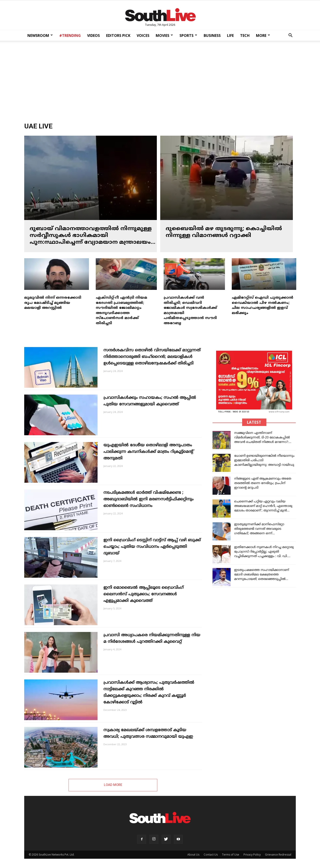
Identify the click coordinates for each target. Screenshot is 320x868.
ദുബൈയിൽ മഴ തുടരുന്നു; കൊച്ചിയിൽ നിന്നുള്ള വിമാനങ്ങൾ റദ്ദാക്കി (224, 232)
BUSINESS (212, 35)
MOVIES (164, 35)
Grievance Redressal (278, 855)
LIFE (230, 35)
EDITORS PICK (118, 35)
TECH (245, 35)
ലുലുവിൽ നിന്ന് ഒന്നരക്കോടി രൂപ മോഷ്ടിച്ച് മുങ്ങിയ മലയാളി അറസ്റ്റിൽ (53, 303)
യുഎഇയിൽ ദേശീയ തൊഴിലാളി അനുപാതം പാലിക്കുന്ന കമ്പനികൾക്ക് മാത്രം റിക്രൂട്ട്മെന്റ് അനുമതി (148, 452)
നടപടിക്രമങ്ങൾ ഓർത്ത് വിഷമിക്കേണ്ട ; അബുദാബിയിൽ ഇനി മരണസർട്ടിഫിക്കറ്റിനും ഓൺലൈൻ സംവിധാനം (148, 499)
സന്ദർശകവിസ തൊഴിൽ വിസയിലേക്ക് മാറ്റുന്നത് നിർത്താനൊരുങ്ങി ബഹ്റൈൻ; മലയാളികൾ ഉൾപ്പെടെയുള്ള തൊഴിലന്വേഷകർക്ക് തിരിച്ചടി (152, 357)
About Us (193, 855)
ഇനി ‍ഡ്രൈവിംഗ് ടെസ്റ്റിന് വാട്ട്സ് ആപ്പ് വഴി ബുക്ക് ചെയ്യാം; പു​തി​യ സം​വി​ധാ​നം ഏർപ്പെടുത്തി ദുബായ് (152, 547)
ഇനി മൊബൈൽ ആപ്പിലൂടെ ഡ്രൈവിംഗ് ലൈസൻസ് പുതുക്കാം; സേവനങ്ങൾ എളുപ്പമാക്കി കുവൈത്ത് (143, 594)
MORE (263, 35)
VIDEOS (93, 35)
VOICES (143, 35)
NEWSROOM (40, 35)
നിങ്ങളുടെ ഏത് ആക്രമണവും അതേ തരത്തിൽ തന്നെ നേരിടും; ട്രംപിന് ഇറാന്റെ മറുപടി (263, 483)
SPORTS (188, 35)
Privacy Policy (252, 855)
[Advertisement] (160, 80)
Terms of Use (231, 855)
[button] (290, 36)
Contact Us (211, 855)
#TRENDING (70, 35)
